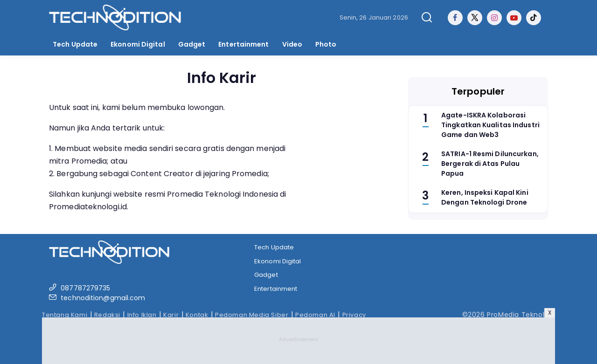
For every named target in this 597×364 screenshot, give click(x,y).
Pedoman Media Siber (252, 315)
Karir (171, 315)
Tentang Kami (65, 315)
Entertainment (243, 44)
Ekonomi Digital (138, 44)
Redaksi (107, 315)
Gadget (192, 44)
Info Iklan (142, 315)
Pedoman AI (315, 315)
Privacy (354, 315)
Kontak (197, 315)
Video (292, 44)
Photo (326, 44)
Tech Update (75, 44)
